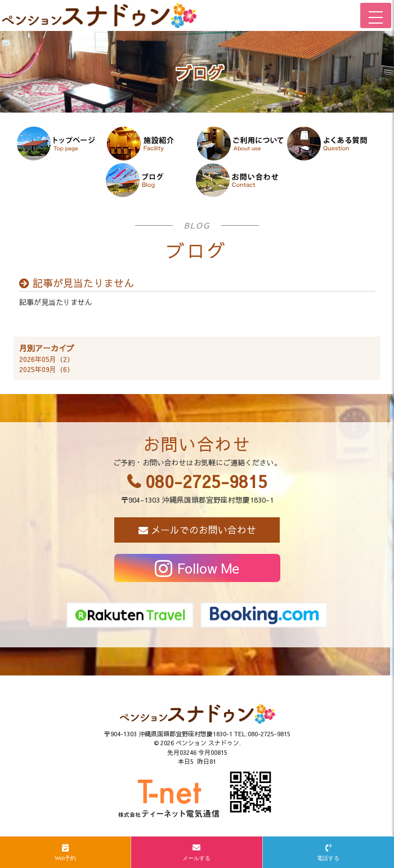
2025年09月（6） (46, 369)
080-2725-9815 (206, 481)
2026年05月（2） (46, 359)
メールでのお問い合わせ (203, 530)
